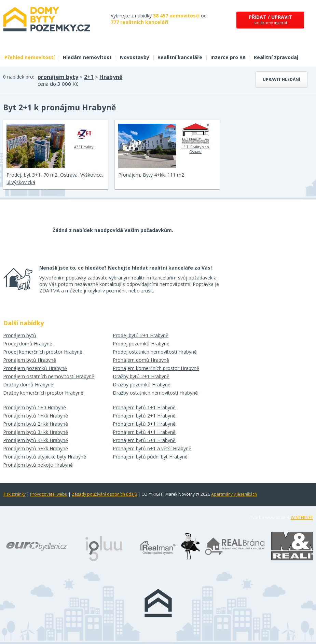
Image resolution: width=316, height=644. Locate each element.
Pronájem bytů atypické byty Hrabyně (45, 457)
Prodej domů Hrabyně (28, 344)
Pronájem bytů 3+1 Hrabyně (144, 424)
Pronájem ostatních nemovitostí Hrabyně (49, 376)
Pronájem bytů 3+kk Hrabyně (36, 432)
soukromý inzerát (270, 20)
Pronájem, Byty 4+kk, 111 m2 (151, 175)
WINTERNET (302, 517)
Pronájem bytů (20, 335)
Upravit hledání (281, 79)
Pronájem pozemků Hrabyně (35, 368)
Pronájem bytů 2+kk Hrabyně (36, 424)
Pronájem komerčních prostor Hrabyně (156, 368)
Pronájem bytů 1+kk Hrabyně (36, 416)
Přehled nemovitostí (30, 57)
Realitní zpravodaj (276, 57)
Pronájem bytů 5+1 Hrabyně (144, 440)
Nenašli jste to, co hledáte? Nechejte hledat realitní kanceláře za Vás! (126, 268)
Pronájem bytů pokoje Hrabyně (38, 465)
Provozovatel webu (49, 494)
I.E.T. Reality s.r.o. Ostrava (196, 139)
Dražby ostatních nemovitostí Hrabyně (155, 393)
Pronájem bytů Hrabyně (30, 360)
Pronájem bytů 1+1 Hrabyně (144, 407)
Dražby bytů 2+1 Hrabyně (141, 376)
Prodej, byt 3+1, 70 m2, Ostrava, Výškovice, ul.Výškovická (55, 179)
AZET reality (84, 136)
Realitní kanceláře (180, 57)
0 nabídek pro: (19, 77)
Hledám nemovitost (87, 57)
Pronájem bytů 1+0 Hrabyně (35, 407)
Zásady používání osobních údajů (104, 494)
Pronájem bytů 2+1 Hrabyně (144, 416)
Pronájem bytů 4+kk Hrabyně (36, 440)
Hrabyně (111, 77)
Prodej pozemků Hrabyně (141, 344)
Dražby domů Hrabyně (28, 385)
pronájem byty (58, 77)
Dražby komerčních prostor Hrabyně (43, 393)
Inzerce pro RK (228, 57)
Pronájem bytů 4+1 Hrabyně (144, 432)
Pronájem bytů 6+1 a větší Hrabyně (152, 448)
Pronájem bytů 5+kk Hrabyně (36, 448)
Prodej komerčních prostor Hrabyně (43, 352)
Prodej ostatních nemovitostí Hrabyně (155, 352)
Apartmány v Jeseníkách (234, 494)
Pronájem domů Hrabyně (141, 360)
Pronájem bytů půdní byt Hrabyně (150, 457)
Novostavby (135, 57)
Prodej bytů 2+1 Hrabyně (141, 335)
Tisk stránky (14, 494)
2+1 (89, 77)
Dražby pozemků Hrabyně (142, 385)
